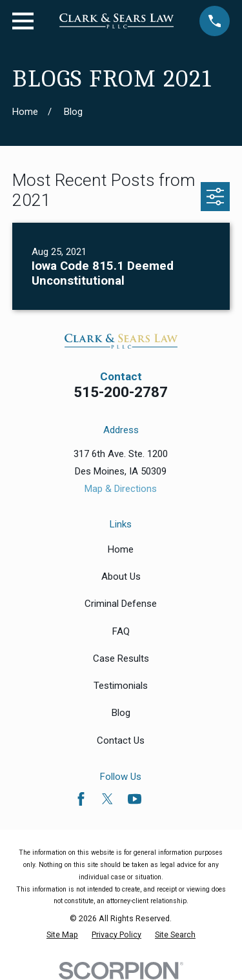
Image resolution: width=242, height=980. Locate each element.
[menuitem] (62, 934)
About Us (121, 577)
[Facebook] (81, 799)
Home (121, 549)
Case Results (121, 658)
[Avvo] (161, 799)
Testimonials (121, 686)
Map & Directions (121, 489)
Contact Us (121, 740)
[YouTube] (135, 799)
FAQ (121, 631)
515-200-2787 (121, 392)
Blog (121, 713)
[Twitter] (107, 799)
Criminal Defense (121, 604)
